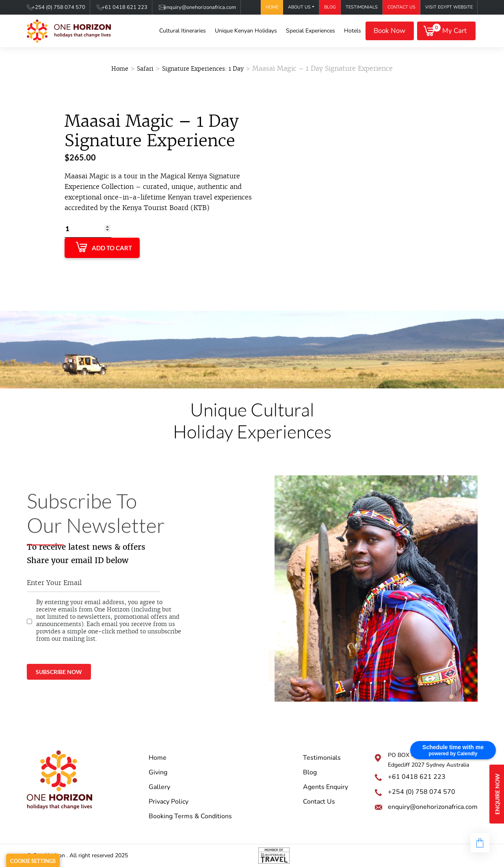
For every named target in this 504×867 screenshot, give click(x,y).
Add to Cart (112, 248)
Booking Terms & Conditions (190, 816)
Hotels (353, 31)
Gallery (159, 787)
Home (272, 7)
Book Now (389, 31)
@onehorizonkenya (289, 664)
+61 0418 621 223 (124, 7)
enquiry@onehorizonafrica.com (200, 7)
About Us (299, 7)
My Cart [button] (450, 29)
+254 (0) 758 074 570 (58, 7)
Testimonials (362, 7)
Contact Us (401, 7)
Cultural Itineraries (183, 31)
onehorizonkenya (287, 680)
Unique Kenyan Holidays (246, 31)
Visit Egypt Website (449, 7)
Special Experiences (310, 31)
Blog (330, 7)
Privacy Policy (169, 802)
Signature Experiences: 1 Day (203, 69)
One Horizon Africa (289, 649)
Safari (145, 69)
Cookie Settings (33, 861)
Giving (158, 772)
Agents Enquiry (326, 787)
